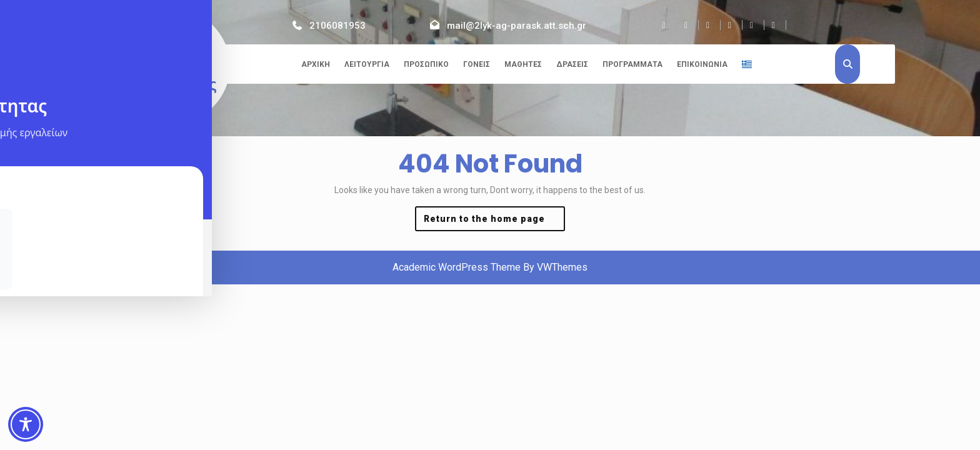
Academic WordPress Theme (457, 267)
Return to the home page (494, 222)
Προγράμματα (632, 64)
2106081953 (337, 26)
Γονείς (477, 64)
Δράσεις (572, 64)
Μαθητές (523, 64)
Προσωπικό (426, 64)
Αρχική (316, 64)
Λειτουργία (367, 64)
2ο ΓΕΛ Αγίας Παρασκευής (167, 66)
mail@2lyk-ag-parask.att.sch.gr (517, 26)
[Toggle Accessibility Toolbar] (26, 424)
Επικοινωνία (702, 64)
